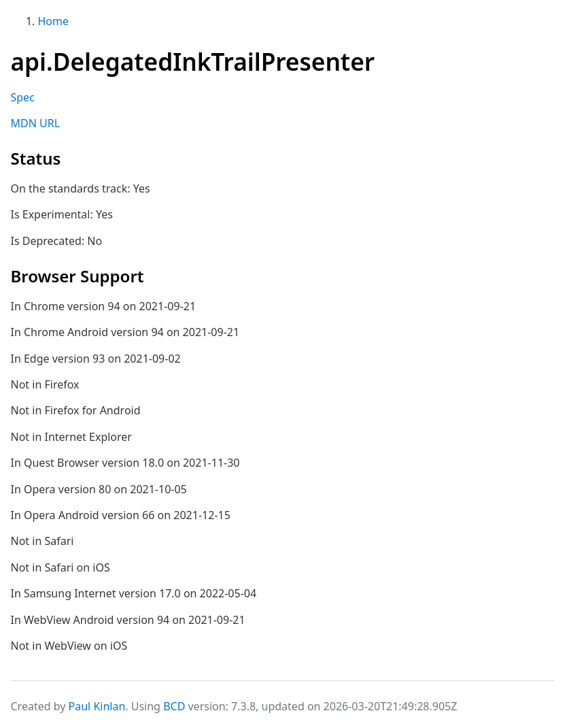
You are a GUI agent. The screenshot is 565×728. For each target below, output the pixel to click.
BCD (174, 706)
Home (54, 21)
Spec (23, 97)
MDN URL (36, 123)
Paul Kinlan (97, 706)
